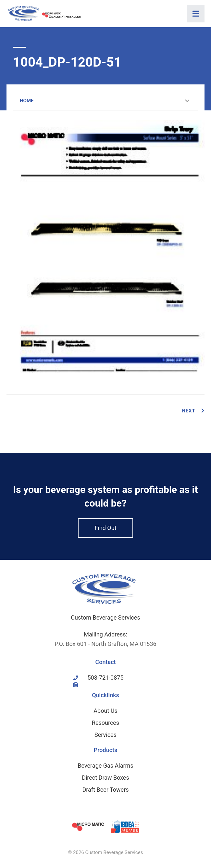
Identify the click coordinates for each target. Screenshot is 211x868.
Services (106, 735)
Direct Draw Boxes (106, 778)
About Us (105, 711)
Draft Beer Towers (105, 790)
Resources (106, 723)
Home (27, 101)
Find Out (105, 528)
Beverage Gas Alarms (105, 766)
